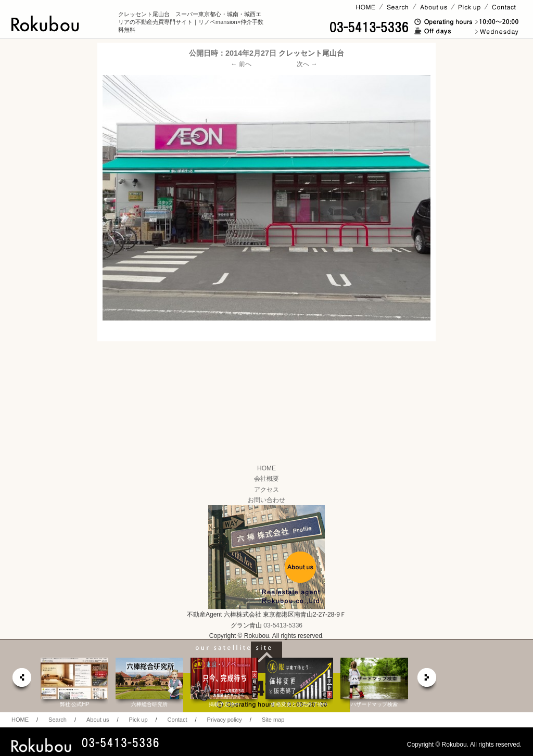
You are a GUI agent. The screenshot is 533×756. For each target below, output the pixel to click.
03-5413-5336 (283, 625)
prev (21, 680)
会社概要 (266, 479)
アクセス (266, 490)
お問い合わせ (266, 500)
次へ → (307, 64)
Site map (273, 720)
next (427, 680)
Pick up (138, 720)
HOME (266, 468)
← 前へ (241, 64)
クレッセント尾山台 (311, 53)
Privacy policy (225, 720)
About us (98, 720)
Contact (177, 720)
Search (58, 720)
